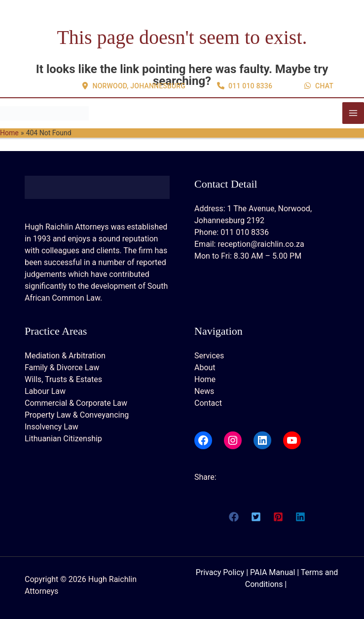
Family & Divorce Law (62, 368)
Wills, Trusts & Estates (63, 379)
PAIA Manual (273, 572)
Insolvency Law (52, 427)
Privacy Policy (220, 572)
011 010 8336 (245, 232)
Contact (208, 403)
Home (205, 379)
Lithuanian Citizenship (63, 439)
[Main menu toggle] (353, 113)
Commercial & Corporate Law (76, 403)
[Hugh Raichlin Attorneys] (44, 113)
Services (209, 356)
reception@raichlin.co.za (261, 244)
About (205, 368)
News (204, 391)
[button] (134, 49)
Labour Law (45, 391)
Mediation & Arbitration (65, 356)
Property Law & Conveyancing (77, 415)
